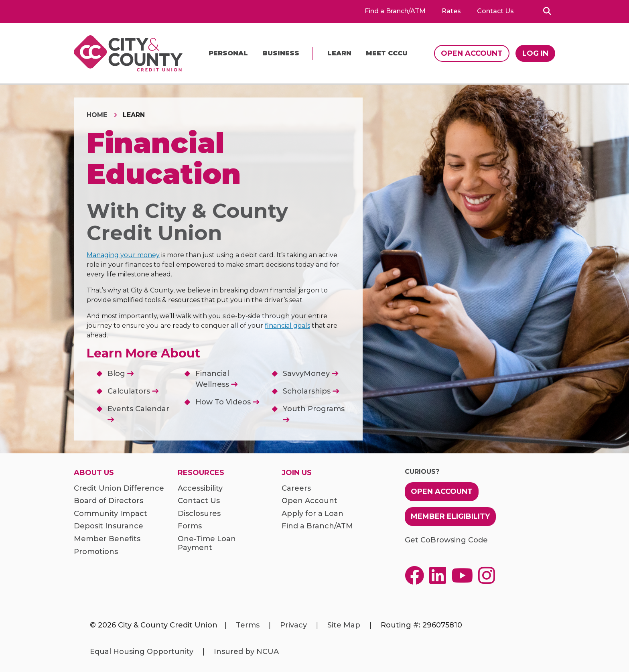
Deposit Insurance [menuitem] (109, 526)
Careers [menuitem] (296, 488)
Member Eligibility (450, 516)
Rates (451, 11)
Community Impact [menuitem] (111, 514)
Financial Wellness (216, 379)
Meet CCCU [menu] (387, 53)
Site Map (344, 625)
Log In (535, 53)
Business (281, 53)
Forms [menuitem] (190, 526)
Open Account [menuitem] (309, 501)
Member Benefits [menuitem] (107, 539)
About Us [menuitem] (94, 473)
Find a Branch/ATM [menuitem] (317, 526)
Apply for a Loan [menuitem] (312, 514)
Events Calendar (138, 413)
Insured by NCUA (246, 652)
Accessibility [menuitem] (200, 488)
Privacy (293, 625)
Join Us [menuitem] (297, 473)
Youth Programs (314, 413)
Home (97, 115)
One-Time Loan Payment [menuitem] (207, 543)
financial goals (287, 326)
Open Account (472, 53)
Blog (121, 374)
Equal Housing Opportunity (142, 652)
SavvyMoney (310, 374)
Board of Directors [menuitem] (109, 501)
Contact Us (495, 11)
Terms (248, 625)
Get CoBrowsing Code (446, 540)
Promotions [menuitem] (96, 552)
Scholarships (311, 391)
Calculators (133, 391)
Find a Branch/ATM (395, 11)
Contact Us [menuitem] (199, 501)
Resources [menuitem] (201, 473)
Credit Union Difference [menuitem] (119, 488)
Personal (228, 53)
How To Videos (227, 402)
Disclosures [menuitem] (199, 514)
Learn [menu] (339, 53)
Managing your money (123, 255)
